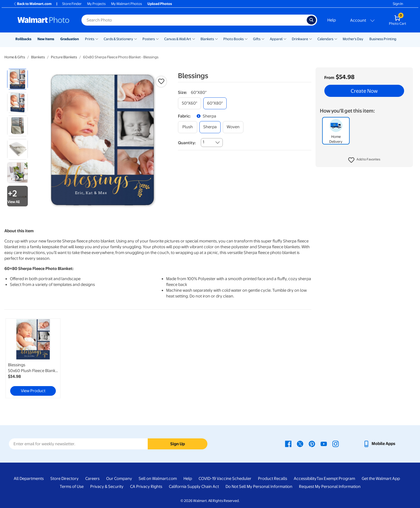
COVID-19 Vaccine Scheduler (225, 479)
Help (332, 20)
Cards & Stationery (118, 39)
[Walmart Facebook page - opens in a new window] (288, 444)
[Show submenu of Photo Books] (246, 39)
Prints (90, 39)
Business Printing (383, 39)
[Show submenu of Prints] (97, 39)
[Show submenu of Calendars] (336, 39)
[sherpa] (210, 127)
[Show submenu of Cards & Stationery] (136, 39)
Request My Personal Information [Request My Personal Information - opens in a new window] (330, 487)
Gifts (257, 39)
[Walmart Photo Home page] (43, 20)
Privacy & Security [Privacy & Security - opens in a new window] (107, 487)
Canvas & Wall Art (178, 39)
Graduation (70, 39)
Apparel (276, 39)
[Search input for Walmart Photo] (194, 20)
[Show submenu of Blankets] (216, 39)
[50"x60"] (190, 103)
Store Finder (72, 4)
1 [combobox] (203, 142)
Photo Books (234, 39)
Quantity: (187, 143)
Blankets (207, 39)
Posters (149, 39)
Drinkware (300, 39)
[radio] (17, 79)
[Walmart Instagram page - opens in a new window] (336, 444)
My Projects (96, 4)
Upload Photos (160, 4)
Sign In (398, 4)
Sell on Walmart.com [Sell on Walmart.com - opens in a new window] (158, 479)
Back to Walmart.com (32, 4)
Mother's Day (353, 39)
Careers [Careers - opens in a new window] (92, 479)
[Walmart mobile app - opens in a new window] (379, 444)
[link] (33, 358)
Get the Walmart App (381, 479)
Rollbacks (23, 39)
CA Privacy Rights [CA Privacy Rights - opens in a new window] (146, 487)
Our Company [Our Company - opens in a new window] (119, 479)
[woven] (233, 127)
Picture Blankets (64, 57)
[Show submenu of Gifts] (263, 39)
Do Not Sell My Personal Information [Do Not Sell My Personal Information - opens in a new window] (259, 487)
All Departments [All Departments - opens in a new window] (29, 479)
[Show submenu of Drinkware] (311, 39)
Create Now (364, 91)
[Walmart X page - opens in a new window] (300, 444)
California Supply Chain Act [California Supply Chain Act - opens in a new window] (194, 487)
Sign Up (178, 444)
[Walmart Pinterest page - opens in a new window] (312, 444)
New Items (46, 39)
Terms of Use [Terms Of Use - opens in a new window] (72, 487)
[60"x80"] (215, 103)
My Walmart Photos (127, 4)
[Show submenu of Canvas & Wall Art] (194, 39)
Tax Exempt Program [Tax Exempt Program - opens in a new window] (336, 479)
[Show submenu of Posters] (157, 39)
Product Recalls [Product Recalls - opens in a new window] (273, 479)
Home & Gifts (15, 57)
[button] (364, 160)
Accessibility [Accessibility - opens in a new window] (305, 479)
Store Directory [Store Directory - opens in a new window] (64, 479)
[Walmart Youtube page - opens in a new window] (324, 444)
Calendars (325, 39)
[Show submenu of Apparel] (285, 39)
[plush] (188, 127)
